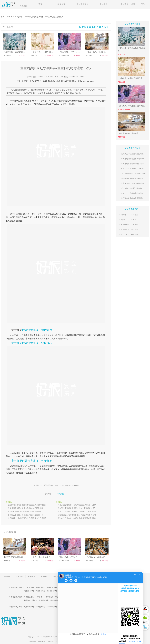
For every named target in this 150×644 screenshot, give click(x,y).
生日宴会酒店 (124, 229)
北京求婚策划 (29, 607)
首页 (40, 4)
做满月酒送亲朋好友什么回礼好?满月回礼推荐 (26, 508)
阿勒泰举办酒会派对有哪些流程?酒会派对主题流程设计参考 (79, 518)
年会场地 (27, 600)
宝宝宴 (10, 17)
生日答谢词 (55, 600)
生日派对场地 (29, 597)
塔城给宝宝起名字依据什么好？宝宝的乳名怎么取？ (78, 515)
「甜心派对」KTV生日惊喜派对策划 (131, 106)
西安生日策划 (52, 591)
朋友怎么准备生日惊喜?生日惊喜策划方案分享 (26, 515)
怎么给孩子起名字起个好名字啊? (134, 174)
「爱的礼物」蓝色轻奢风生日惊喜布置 (131, 49)
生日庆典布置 (49, 597)
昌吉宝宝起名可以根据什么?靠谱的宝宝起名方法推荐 (78, 512)
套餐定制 (61, 4)
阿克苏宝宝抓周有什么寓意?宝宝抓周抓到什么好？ (77, 505)
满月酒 (35, 600)
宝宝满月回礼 (44, 600)
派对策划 (134, 229)
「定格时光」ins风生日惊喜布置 (130, 78)
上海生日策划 (40, 588)
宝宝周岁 (14, 101)
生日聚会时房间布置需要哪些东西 (134, 198)
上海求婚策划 (40, 607)
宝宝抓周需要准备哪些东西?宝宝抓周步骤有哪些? (27, 505)
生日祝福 (134, 225)
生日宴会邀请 (124, 225)
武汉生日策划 (40, 591)
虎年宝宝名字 (124, 234)
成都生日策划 (29, 591)
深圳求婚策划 (52, 607)
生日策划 (124, 4)
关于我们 (7, 577)
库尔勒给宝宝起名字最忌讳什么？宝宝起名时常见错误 (79, 508)
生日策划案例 (82, 4)
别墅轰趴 (134, 234)
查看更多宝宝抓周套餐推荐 (94, 27)
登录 (143, 4)
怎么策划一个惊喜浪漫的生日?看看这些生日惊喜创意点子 (29, 518)
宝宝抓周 (18, 17)
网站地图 (57, 577)
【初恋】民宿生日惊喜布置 (128, 133)
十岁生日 (39, 597)
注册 (133, 4)
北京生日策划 (29, 588)
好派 (47, 637)
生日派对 (122, 220)
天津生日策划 (52, 588)
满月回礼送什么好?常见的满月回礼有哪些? (24, 512)
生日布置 (103, 4)
